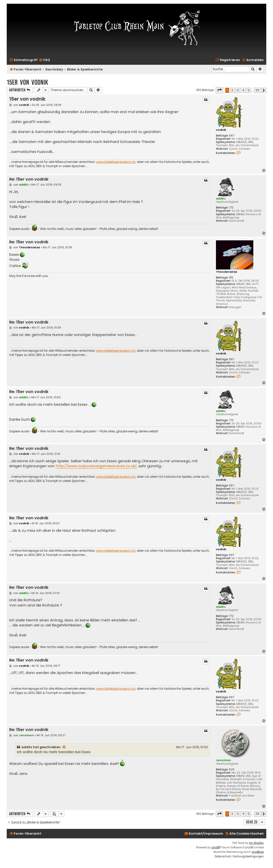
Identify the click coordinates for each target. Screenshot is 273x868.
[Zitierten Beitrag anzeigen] (64, 747)
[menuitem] (44, 60)
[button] (219, 90)
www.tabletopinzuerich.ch (116, 162)
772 (231, 208)
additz (221, 199)
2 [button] (232, 90)
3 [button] (238, 90)
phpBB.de (258, 852)
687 (232, 136)
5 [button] (249, 90)
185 (231, 278)
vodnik (221, 130)
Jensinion (223, 760)
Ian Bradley (256, 843)
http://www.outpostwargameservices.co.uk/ (96, 466)
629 (232, 769)
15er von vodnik (27, 82)
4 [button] (243, 90)
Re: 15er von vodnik (29, 179)
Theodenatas (227, 272)
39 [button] (257, 90)
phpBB (216, 847)
